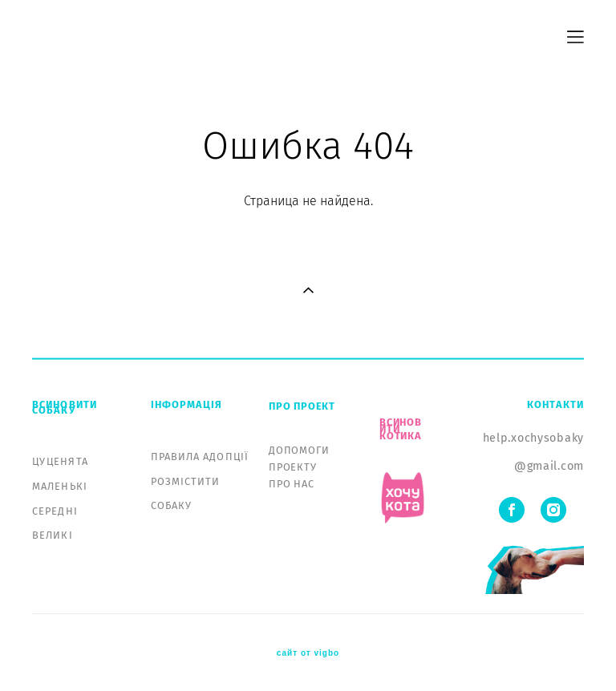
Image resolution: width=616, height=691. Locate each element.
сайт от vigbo (308, 653)
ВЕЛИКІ (53, 535)
